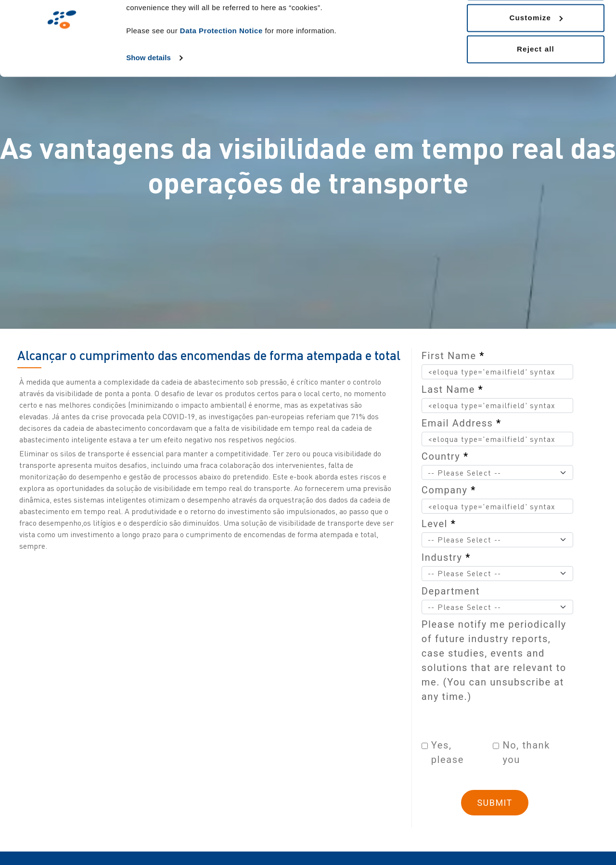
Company (449, 490)
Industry (446, 557)
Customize (536, 57)
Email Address (462, 423)
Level (439, 524)
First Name (453, 356)
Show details (148, 97)
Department (451, 591)
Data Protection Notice (221, 70)
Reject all (536, 88)
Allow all (536, 25)
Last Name (452, 389)
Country (445, 456)
